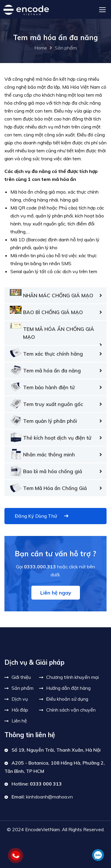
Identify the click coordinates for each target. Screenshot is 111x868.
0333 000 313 (46, 784)
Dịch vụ (20, 699)
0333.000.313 (40, 567)
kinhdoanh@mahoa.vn (49, 797)
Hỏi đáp (20, 710)
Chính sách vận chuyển (71, 710)
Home (41, 48)
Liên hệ (19, 721)
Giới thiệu (21, 677)
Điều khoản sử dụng (67, 699)
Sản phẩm (66, 48)
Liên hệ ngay (56, 593)
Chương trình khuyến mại (73, 677)
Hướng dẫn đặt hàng (68, 688)
